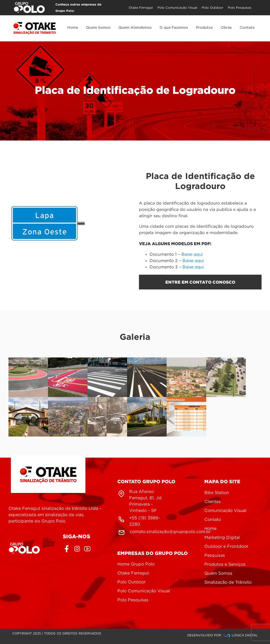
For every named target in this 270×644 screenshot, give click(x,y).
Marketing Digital (222, 538)
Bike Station (217, 493)
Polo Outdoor (213, 8)
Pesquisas (215, 556)
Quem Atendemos (135, 28)
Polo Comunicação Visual (177, 8)
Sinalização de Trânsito (228, 582)
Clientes (213, 502)
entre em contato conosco (200, 282)
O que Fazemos (174, 28)
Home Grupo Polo (136, 564)
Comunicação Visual (225, 511)
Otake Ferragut (141, 8)
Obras (226, 28)
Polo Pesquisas (240, 8)
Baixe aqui (192, 255)
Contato (247, 28)
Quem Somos (98, 28)
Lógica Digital (240, 635)
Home (73, 28)
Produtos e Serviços (225, 565)
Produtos (204, 28)
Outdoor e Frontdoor (226, 547)
